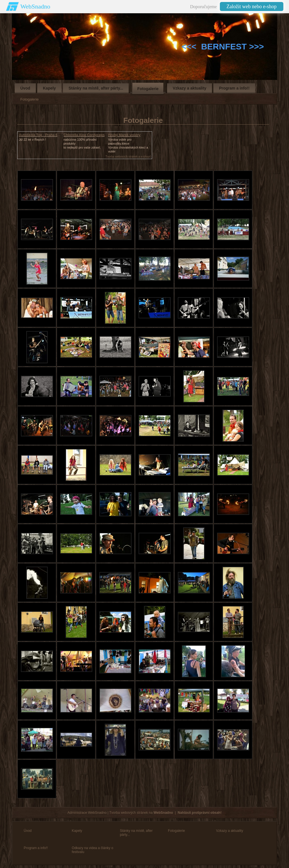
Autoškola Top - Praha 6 (38, 135)
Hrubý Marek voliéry (124, 135)
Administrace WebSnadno (87, 813)
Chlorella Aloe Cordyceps (84, 135)
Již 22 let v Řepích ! (32, 140)
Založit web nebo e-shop (252, 6)
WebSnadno (35, 6)
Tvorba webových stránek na (141, 813)
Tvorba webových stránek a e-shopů (128, 157)
